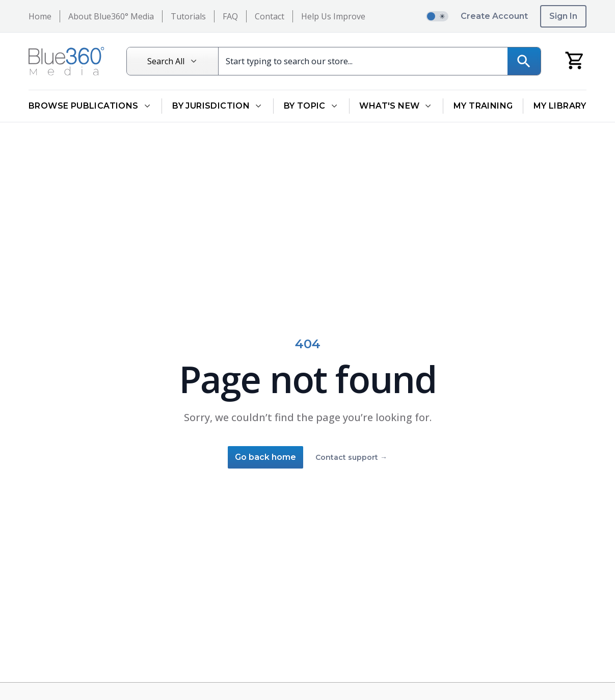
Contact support (351, 457)
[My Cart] (575, 60)
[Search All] (177, 61)
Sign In (563, 16)
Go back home (265, 457)
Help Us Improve (333, 16)
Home (40, 16)
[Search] (518, 61)
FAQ (230, 16)
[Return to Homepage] (65, 61)
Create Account (494, 16)
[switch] (437, 16)
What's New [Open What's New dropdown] (396, 106)
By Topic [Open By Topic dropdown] (311, 106)
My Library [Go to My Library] (560, 106)
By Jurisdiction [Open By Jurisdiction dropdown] (218, 106)
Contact (270, 16)
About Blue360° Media (111, 16)
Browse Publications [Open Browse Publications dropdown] (90, 106)
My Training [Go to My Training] (483, 106)
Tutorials (188, 16)
